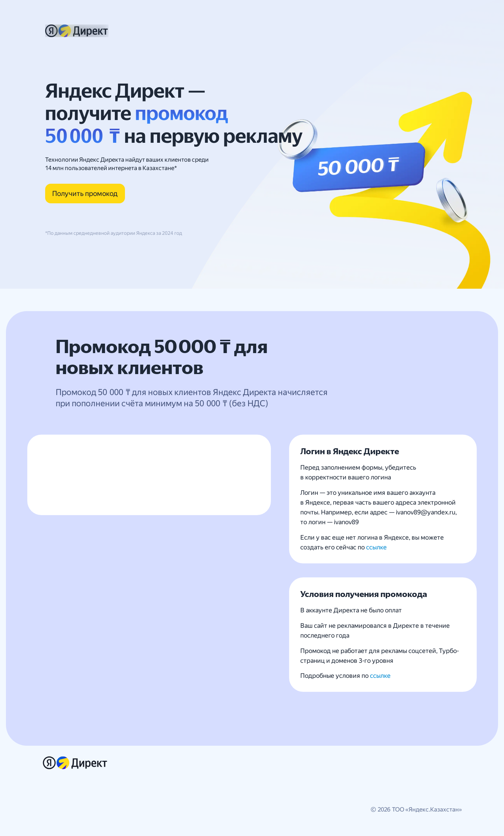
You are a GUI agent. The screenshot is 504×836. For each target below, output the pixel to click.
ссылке (376, 547)
